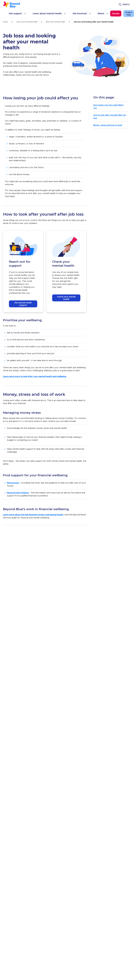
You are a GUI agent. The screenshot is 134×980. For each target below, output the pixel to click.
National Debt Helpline (18, 493)
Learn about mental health (27, 22)
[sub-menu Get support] (25, 14)
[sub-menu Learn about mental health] (65, 14)
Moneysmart (13, 483)
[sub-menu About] (107, 14)
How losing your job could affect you (108, 106)
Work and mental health (55, 22)
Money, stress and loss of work (108, 125)
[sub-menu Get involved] (90, 14)
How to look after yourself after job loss (110, 117)
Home (5, 22)
